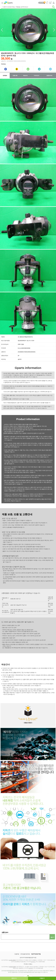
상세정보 (5, 75)
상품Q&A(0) (49, 75)
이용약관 (17, 954)
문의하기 (33, 962)
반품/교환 (15, 75)
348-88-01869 (12, 967)
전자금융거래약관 (25, 954)
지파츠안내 (36, 75)
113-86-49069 (12, 960)
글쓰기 (52, 937)
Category (2, 3)
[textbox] (28, 7)
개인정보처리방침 (36, 954)
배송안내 (25, 75)
